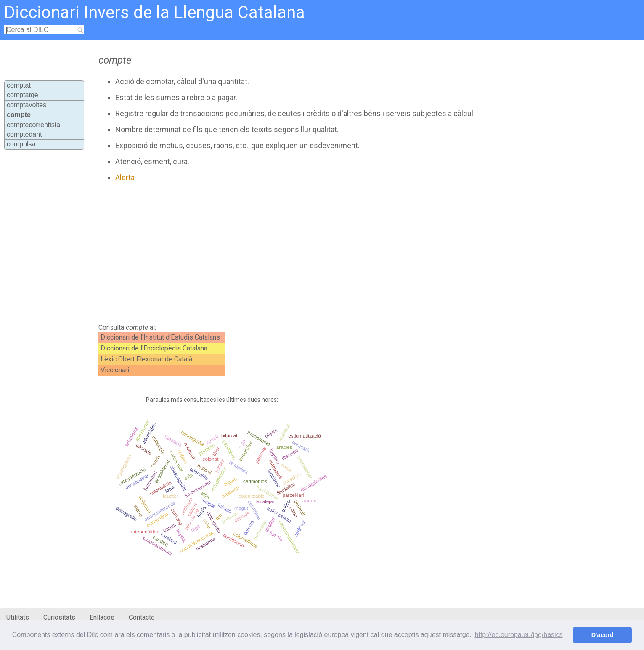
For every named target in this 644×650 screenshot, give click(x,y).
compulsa (21, 144)
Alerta (125, 177)
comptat (19, 85)
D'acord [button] (603, 635)
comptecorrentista (33, 125)
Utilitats (18, 617)
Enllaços (102, 617)
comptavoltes (27, 105)
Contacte (142, 617)
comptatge (23, 95)
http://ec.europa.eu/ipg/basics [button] (519, 635)
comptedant (24, 134)
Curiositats (59, 617)
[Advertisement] (281, 253)
